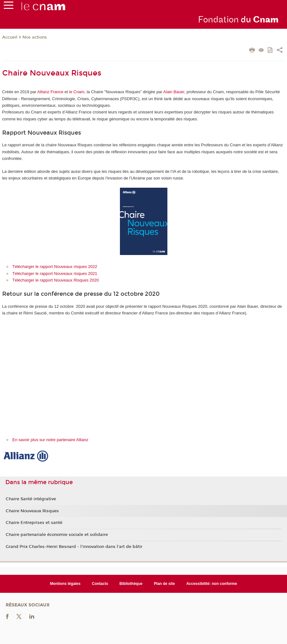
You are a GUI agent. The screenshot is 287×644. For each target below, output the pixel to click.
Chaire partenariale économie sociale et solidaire (57, 535)
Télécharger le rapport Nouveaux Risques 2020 (56, 280)
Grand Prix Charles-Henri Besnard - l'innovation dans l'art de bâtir (74, 547)
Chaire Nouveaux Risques (32, 511)
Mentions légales (65, 584)
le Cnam (77, 92)
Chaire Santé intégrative (31, 499)
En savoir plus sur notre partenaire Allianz (50, 440)
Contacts (100, 584)
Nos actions (35, 37)
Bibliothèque (131, 584)
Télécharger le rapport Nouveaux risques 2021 (55, 273)
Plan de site (164, 584)
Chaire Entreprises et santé (34, 523)
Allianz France (50, 92)
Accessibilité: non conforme (212, 584)
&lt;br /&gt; (91, 372)
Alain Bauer (174, 92)
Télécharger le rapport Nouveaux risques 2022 (55, 267)
